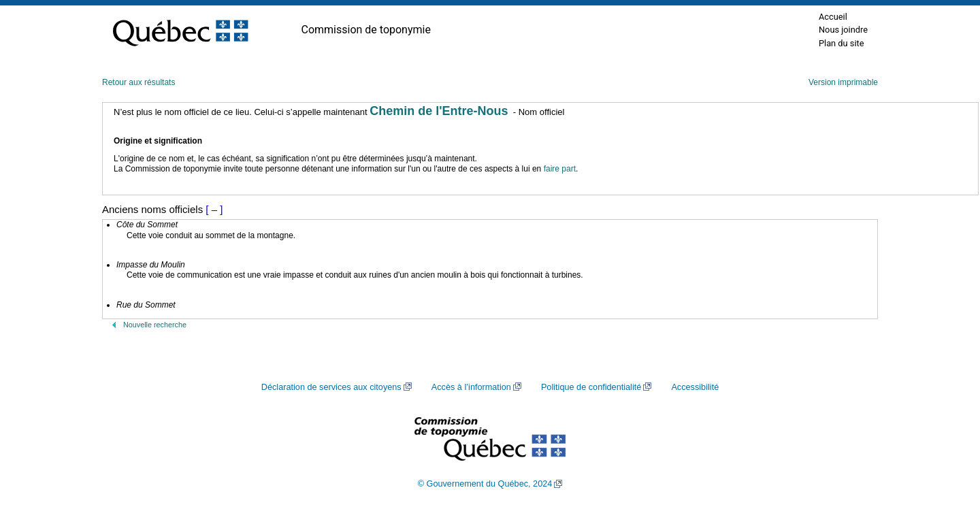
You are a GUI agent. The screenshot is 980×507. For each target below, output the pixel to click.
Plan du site (842, 43)
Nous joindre (843, 30)
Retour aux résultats (138, 82)
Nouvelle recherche (155, 325)
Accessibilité (695, 387)
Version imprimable (843, 82)
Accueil (833, 17)
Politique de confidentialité (591, 387)
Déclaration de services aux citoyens (331, 387)
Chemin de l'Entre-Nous (439, 111)
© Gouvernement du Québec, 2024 (485, 484)
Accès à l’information (471, 387)
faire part (560, 169)
